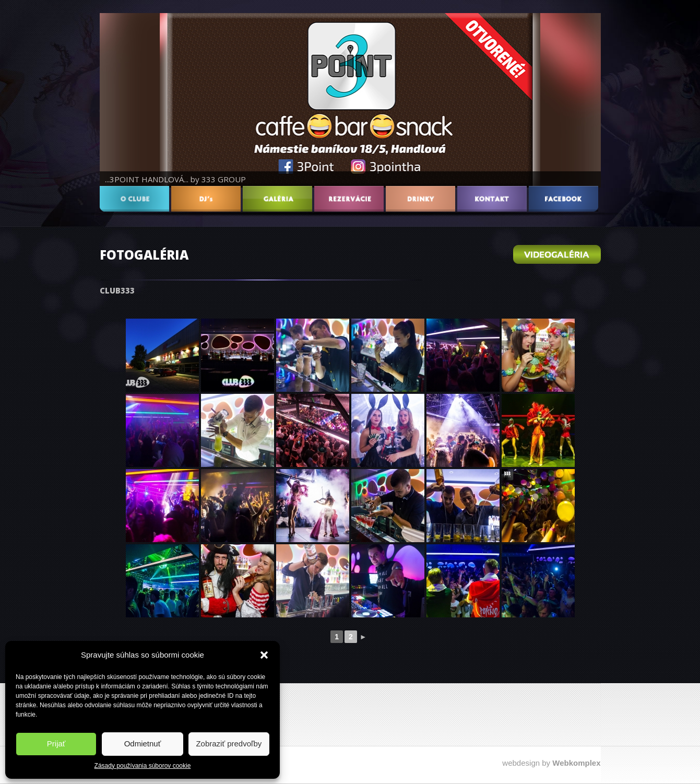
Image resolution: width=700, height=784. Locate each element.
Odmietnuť (143, 744)
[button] (264, 655)
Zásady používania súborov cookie (143, 766)
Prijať (56, 744)
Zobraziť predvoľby (229, 744)
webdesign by (551, 763)
